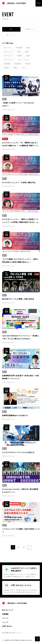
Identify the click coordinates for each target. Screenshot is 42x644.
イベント (5, 618)
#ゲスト (24, 68)
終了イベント (11, 35)
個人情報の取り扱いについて (12, 633)
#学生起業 (19, 48)
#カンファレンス (24, 60)
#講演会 (20, 56)
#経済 (28, 56)
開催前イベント (31, 29)
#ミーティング (8, 52)
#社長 (19, 52)
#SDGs (15, 68)
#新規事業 (7, 64)
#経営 (28, 48)
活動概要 (5, 614)
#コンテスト (8, 48)
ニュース (5, 622)
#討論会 (6, 68)
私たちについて (8, 610)
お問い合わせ (7, 626)
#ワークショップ (9, 60)
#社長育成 (18, 64)
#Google (28, 64)
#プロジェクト (8, 56)
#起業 (27, 52)
